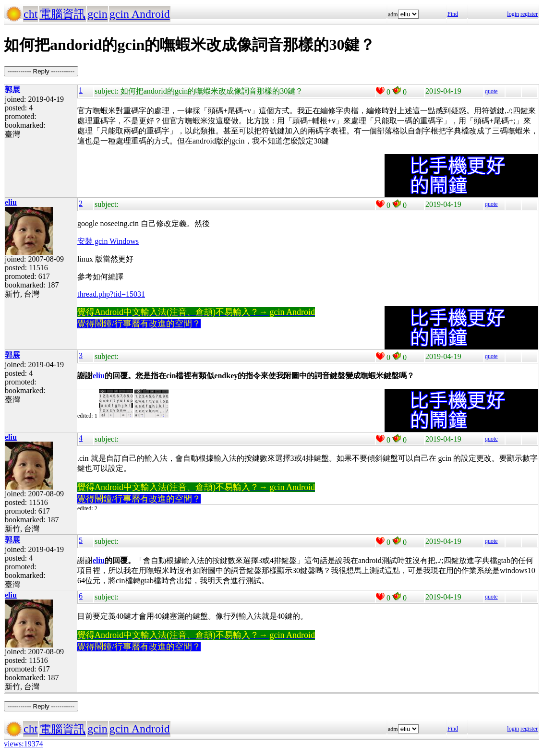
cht (30, 14)
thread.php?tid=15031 (111, 294)
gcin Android (140, 14)
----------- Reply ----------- (41, 71)
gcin (97, 14)
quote (491, 91)
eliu (99, 376)
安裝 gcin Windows (108, 241)
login (513, 14)
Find (453, 14)
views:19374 (24, 744)
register (529, 14)
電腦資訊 (62, 14)
